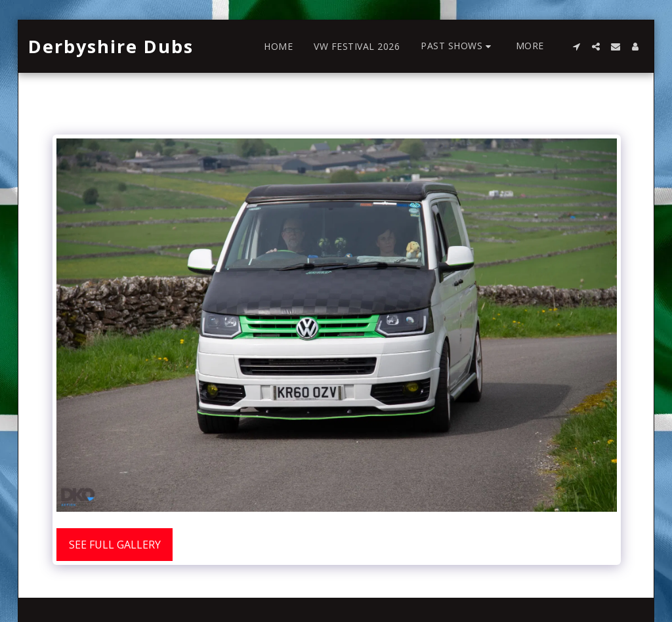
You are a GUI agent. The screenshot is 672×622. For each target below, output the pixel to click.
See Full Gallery (115, 545)
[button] (458, 46)
